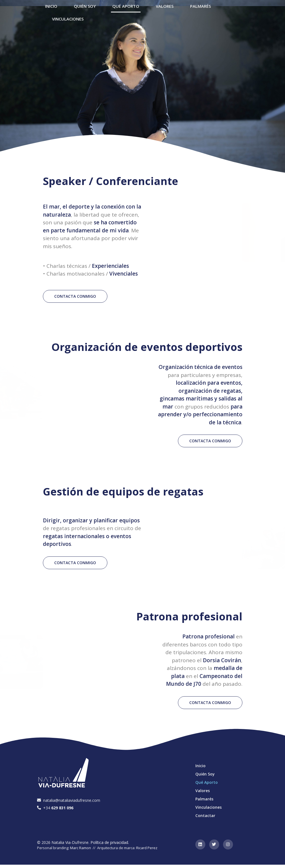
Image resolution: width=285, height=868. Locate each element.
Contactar (205, 816)
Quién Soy (205, 774)
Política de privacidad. (110, 842)
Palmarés (204, 799)
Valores (203, 791)
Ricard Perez (147, 848)
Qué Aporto (207, 782)
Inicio (200, 766)
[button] (75, 296)
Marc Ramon (81, 848)
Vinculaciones (68, 19)
